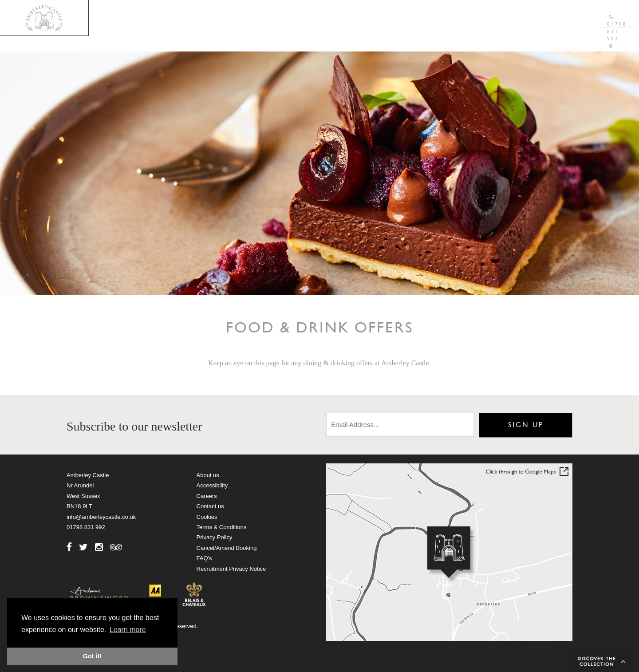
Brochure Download (412, 11)
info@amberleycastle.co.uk (101, 517)
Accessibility (212, 485)
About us (208, 475)
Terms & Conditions (222, 527)
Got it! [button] (92, 656)
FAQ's (204, 558)
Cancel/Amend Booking (227, 548)
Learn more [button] (128, 630)
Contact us (210, 506)
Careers (207, 496)
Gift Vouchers (487, 11)
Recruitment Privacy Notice (231, 569)
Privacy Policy (215, 537)
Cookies (207, 517)
